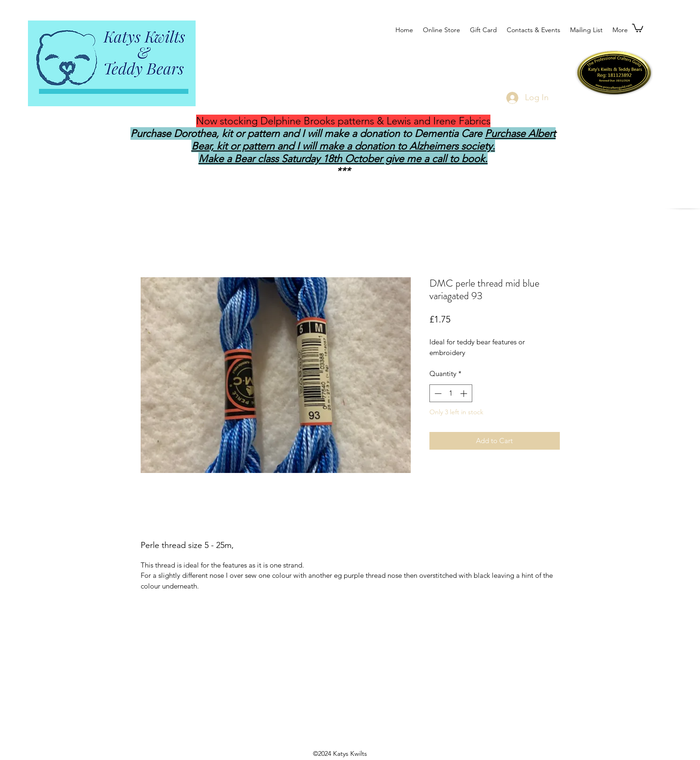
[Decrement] (437, 394)
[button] (638, 27)
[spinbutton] (451, 394)
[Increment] (465, 394)
